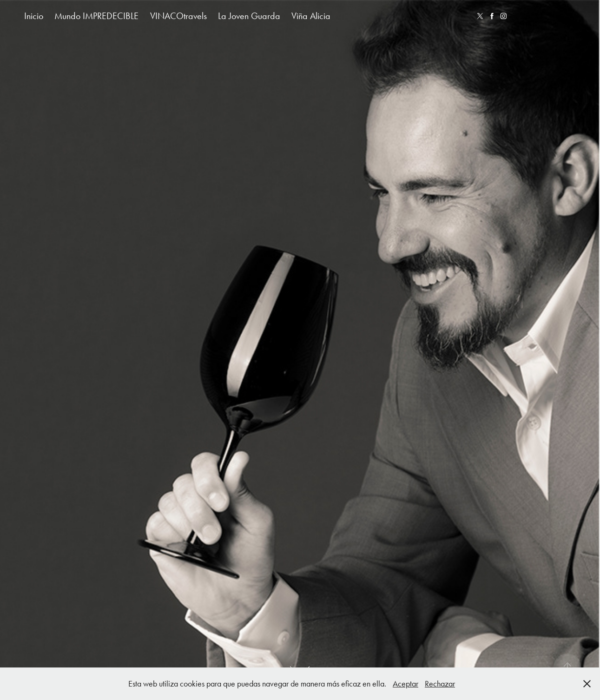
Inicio (34, 16)
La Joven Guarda (249, 16)
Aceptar (405, 684)
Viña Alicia (311, 16)
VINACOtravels (178, 16)
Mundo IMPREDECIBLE (96, 16)
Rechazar (440, 684)
